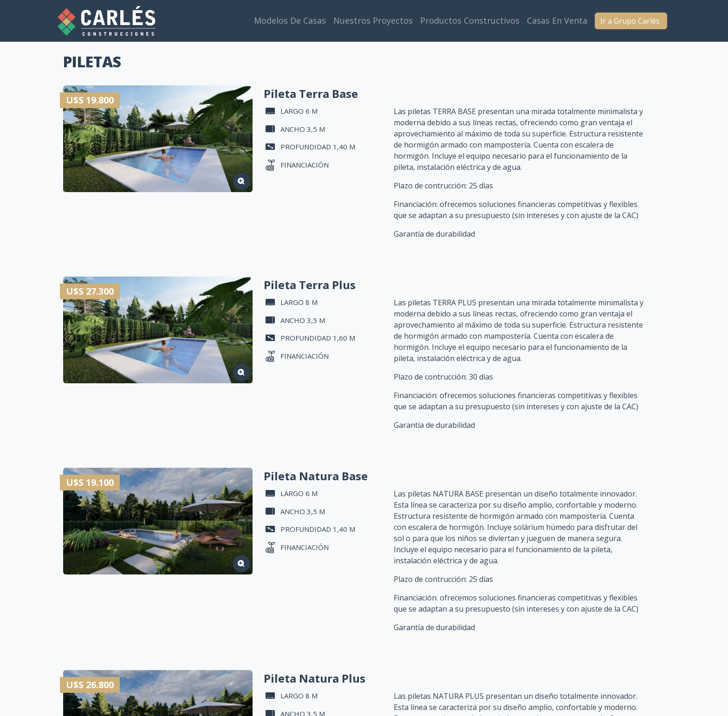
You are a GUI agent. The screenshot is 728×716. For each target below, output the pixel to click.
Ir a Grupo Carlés (631, 21)
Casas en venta (557, 20)
